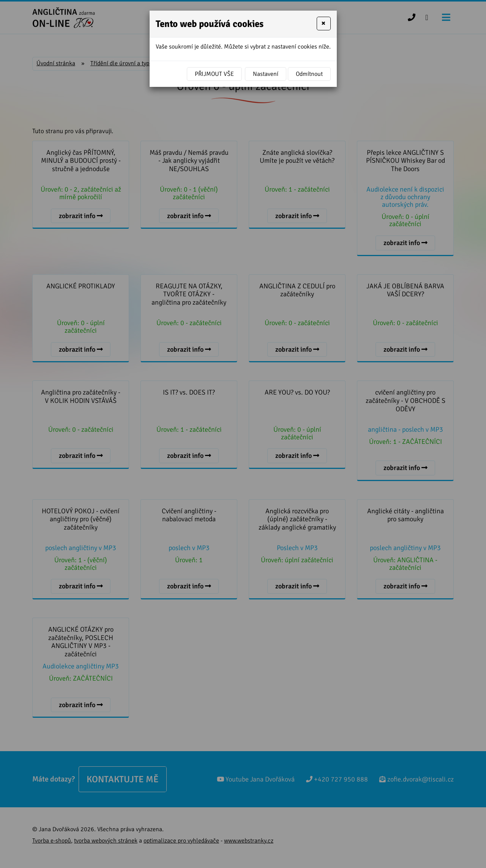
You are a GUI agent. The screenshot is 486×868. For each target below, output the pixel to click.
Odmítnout (309, 74)
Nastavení (266, 74)
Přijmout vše (214, 74)
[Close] (323, 24)
